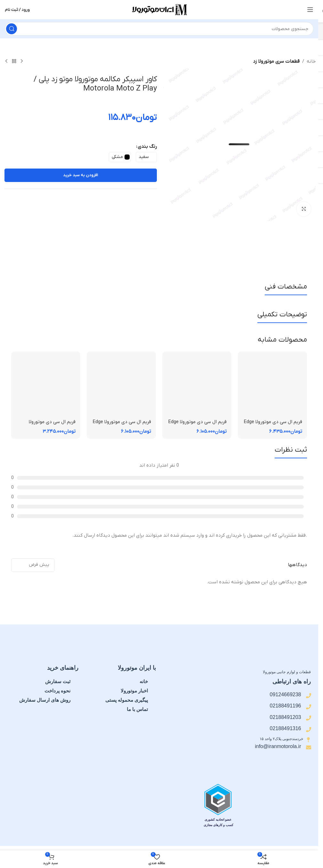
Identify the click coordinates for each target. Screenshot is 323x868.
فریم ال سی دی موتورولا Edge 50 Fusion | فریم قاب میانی (122, 425)
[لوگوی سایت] (159, 9)
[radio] (146, 157)
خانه (311, 61)
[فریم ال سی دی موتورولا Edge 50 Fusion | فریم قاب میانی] (121, 386)
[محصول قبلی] (22, 61)
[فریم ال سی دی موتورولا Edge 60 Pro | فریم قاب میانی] (272, 386)
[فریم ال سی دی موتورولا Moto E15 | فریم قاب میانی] (46, 386)
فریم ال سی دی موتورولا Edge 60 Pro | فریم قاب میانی (273, 425)
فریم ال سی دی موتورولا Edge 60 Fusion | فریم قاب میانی (197, 425)
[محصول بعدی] (6, 61)
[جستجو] (159, 29)
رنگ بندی (147, 146)
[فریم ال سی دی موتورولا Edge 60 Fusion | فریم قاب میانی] (197, 386)
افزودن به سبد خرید (81, 175)
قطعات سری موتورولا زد (276, 61)
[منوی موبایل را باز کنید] (310, 10)
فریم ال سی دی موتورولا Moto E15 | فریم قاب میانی (48, 425)
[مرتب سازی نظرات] (33, 565)
